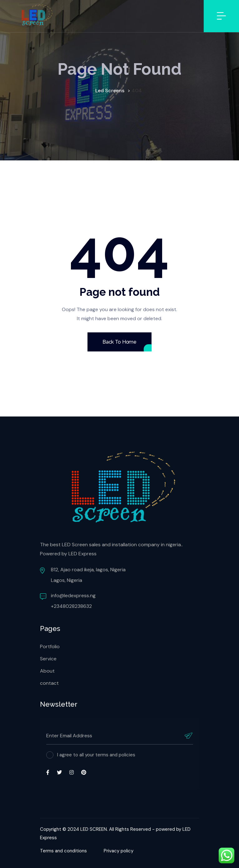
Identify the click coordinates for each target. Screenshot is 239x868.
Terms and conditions (63, 851)
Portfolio (50, 646)
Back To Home (119, 342)
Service (48, 659)
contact (49, 683)
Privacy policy (119, 851)
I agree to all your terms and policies (96, 755)
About (47, 671)
